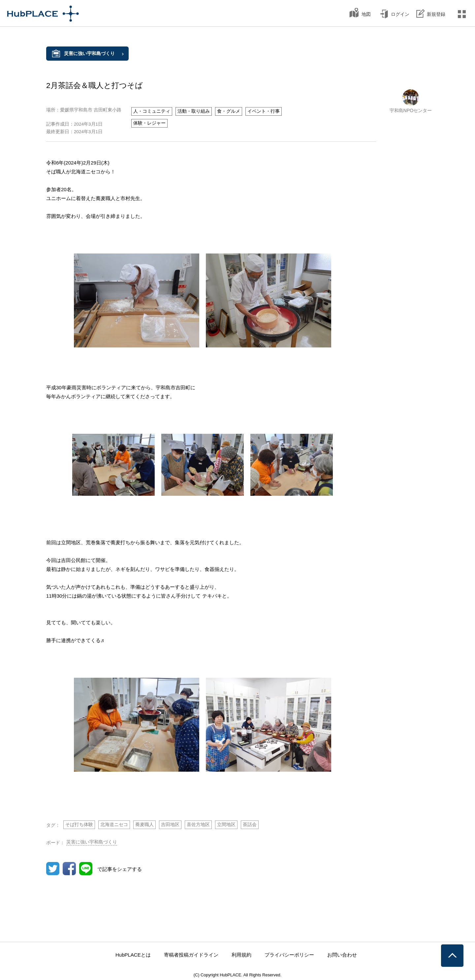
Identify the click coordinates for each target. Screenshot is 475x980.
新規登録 (436, 14)
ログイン (400, 14)
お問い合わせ (342, 955)
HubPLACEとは (133, 955)
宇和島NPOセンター (411, 110)
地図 (366, 14)
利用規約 (241, 955)
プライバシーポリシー (289, 955)
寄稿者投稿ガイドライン (191, 955)
